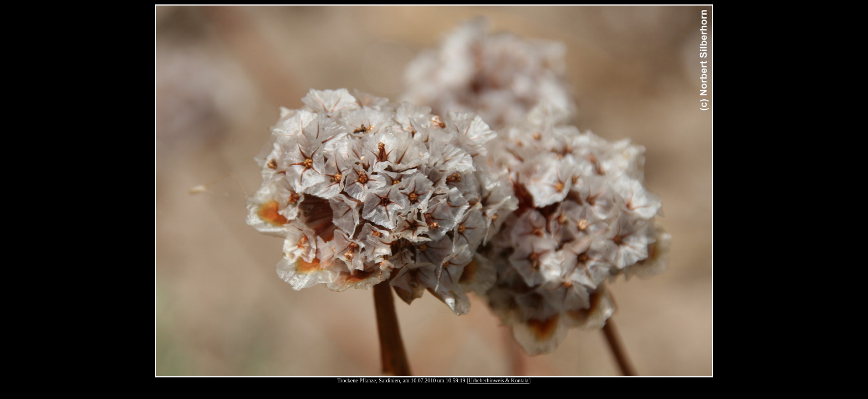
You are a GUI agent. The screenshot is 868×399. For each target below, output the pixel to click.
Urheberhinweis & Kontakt (498, 380)
